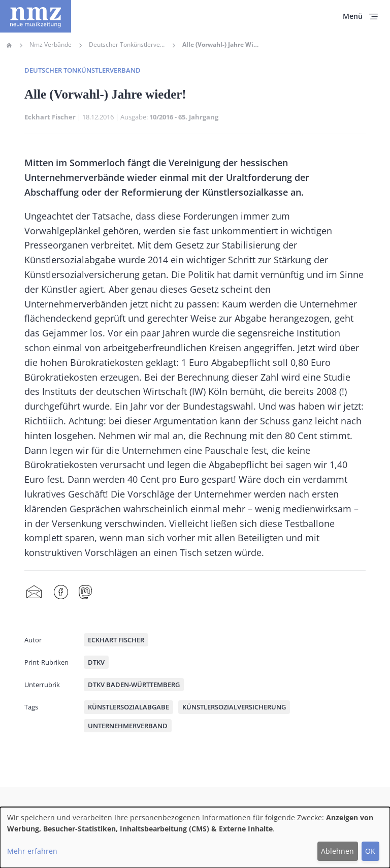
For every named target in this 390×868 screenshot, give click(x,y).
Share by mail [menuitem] (34, 593)
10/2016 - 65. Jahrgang (184, 117)
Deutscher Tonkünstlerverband (127, 45)
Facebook (61, 593)
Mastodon (85, 593)
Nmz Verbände (51, 45)
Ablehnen (337, 851)
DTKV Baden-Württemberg (134, 685)
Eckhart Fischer (50, 117)
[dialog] (195, 838)
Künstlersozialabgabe (128, 707)
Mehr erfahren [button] (32, 851)
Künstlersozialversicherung (234, 707)
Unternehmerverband (128, 726)
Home (9, 45)
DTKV (96, 662)
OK (370, 851)
